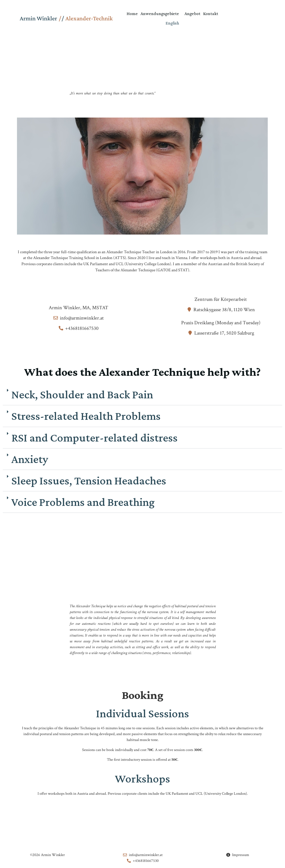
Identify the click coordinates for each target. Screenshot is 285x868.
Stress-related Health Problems (86, 417)
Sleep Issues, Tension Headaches (89, 482)
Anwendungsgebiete (161, 14)
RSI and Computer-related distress (94, 439)
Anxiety (30, 460)
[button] (142, 396)
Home (132, 14)
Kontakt (211, 14)
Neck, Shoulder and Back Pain (82, 396)
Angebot (192, 14)
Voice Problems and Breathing (83, 503)
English (172, 23)
